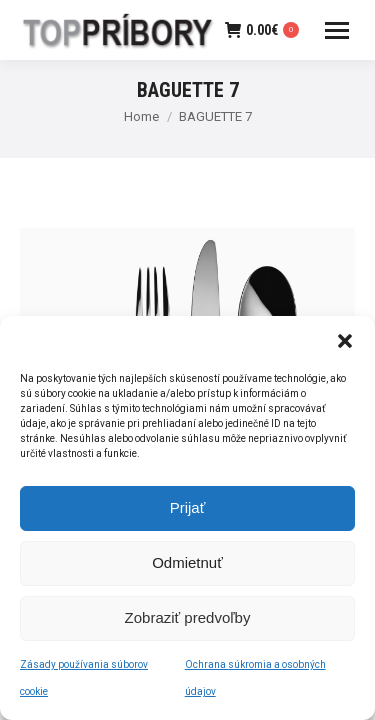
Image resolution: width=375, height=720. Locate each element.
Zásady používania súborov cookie (84, 681)
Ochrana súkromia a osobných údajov (255, 681)
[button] (345, 344)
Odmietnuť (187, 565)
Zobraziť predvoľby (188, 620)
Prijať (188, 510)
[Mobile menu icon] (337, 30)
